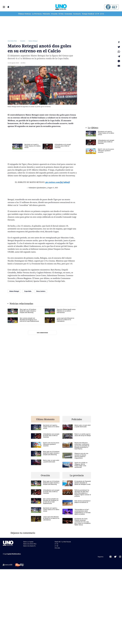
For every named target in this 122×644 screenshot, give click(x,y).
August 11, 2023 (53, 188)
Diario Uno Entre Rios (30, 544)
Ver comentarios (42, 333)
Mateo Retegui (33, 41)
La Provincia (37, 14)
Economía (68, 14)
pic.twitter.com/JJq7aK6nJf (58, 182)
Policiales (46, 14)
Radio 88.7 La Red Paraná (63, 542)
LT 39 (97, 14)
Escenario (77, 14)
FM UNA (57, 548)
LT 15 (102, 14)
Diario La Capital (28, 542)
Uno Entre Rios (12, 41)
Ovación (54, 14)
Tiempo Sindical (88, 14)
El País (61, 14)
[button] (4, 7)
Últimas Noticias (25, 14)
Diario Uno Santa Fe (29, 546)
